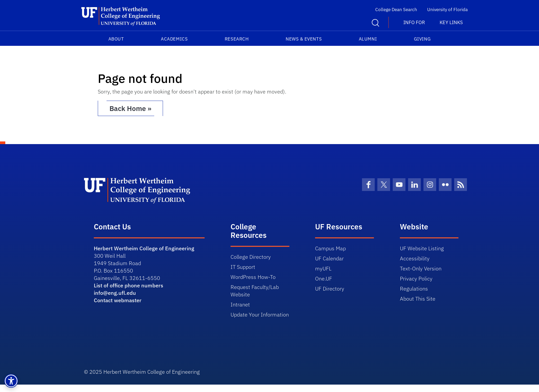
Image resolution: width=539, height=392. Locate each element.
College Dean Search (396, 10)
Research (237, 39)
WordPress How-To (253, 277)
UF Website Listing (422, 248)
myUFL (323, 268)
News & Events (304, 39)
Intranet (240, 304)
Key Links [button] (451, 22)
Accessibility (415, 258)
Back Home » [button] (130, 108)
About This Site (418, 299)
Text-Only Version (421, 268)
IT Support (243, 267)
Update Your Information (260, 315)
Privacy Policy (416, 279)
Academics (174, 39)
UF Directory (330, 289)
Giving (422, 39)
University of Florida (447, 10)
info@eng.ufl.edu (115, 293)
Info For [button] (414, 22)
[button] (11, 381)
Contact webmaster (118, 300)
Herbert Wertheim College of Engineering (144, 248)
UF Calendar (329, 258)
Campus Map (330, 248)
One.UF (324, 279)
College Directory (251, 257)
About (116, 39)
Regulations (414, 289)
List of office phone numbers (129, 285)
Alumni (368, 39)
